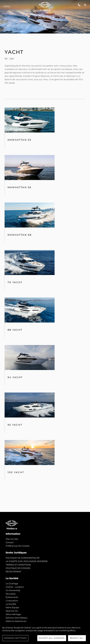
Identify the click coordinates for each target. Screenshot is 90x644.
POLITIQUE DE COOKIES (18, 568)
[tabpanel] (45, 273)
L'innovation (12, 601)
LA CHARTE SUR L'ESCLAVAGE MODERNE (27, 561)
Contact (10, 542)
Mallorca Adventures (16, 621)
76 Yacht (15, 282)
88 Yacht (15, 330)
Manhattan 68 (20, 235)
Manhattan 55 (19, 140)
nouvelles (11, 594)
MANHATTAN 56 (19, 187)
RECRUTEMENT (13, 572)
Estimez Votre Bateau (17, 618)
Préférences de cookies (18, 546)
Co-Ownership (13, 590)
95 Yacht (15, 425)
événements (12, 597)
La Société (11, 604)
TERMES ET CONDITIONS (18, 565)
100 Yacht (16, 472)
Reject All (77, 638)
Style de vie (12, 611)
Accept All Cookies (52, 638)
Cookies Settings (15, 638)
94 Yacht (15, 377)
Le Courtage (12, 584)
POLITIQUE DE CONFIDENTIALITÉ (23, 558)
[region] (45, 634)
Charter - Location (15, 587)
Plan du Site (12, 539)
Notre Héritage (13, 614)
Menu (7, 6)
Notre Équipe (12, 607)
